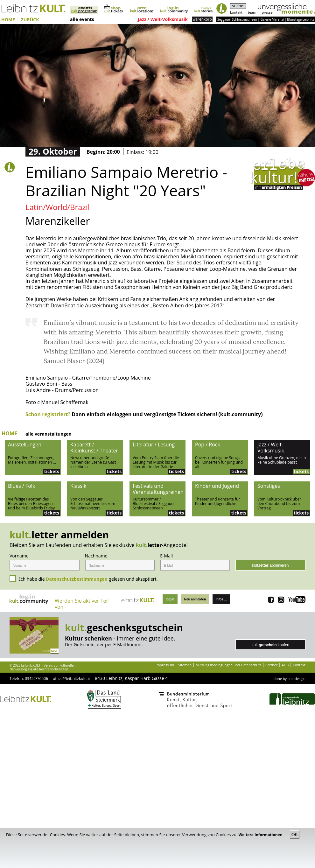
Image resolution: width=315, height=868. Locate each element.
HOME (8, 20)
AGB (285, 665)
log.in (170, 599)
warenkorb (202, 19)
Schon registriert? (48, 414)
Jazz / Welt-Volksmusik (163, 20)
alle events (82, 20)
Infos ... (221, 599)
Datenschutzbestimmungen (77, 579)
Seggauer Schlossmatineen (237, 19)
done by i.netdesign (290, 679)
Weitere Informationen (261, 835)
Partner (272, 665)
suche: (238, 6)
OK (295, 835)
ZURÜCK (30, 20)
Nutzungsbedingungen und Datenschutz (228, 665)
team (252, 12)
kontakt (236, 12)
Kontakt (299, 665)
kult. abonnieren (271, 565)
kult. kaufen (270, 645)
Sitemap (185, 665)
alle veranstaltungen (49, 434)
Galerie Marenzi (272, 19)
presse (267, 12)
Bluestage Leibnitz (301, 19)
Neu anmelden (195, 599)
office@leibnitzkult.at (71, 679)
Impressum (165, 665)
